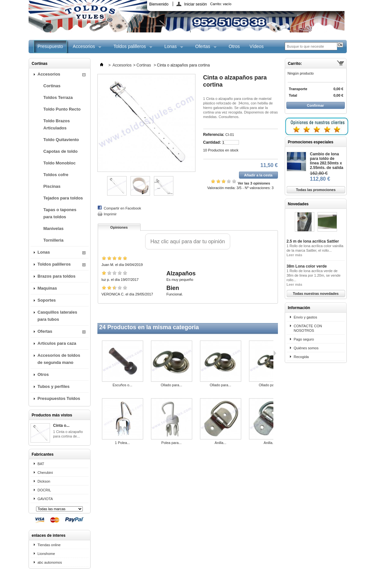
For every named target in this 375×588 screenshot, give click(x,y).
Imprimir (110, 214)
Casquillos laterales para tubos (57, 316)
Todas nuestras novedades (316, 294)
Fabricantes (43, 454)
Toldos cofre (56, 175)
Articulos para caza (57, 343)
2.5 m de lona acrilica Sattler (313, 241)
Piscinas (52, 186)
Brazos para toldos (57, 276)
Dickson (44, 481)
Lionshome (46, 554)
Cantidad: (212, 142)
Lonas (171, 48)
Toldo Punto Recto (62, 109)
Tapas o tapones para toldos (60, 213)
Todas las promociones (316, 190)
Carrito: (221, 4)
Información (299, 308)
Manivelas (54, 228)
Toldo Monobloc (60, 163)
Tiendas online (49, 545)
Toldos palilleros (131, 48)
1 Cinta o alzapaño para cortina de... (68, 434)
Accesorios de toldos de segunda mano (59, 359)
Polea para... (171, 443)
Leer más (294, 255)
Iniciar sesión (195, 4)
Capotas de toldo (61, 151)
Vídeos (256, 46)
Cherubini (45, 473)
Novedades (298, 204)
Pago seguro (304, 339)
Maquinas (47, 288)
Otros (234, 46)
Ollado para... (171, 385)
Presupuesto (50, 46)
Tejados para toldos (63, 198)
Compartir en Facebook (123, 208)
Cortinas (52, 86)
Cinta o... (62, 426)
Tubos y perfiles (54, 386)
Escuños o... (123, 385)
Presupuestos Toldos (59, 398)
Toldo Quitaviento (61, 140)
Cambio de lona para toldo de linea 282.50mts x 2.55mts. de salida (327, 161)
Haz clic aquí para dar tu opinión (187, 241)
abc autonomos (50, 562)
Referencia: (214, 135)
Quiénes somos (306, 348)
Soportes (47, 300)
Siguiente (275, 353)
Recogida (301, 357)
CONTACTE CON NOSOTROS (308, 328)
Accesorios (85, 48)
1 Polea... (122, 443)
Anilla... (220, 443)
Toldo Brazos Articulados (57, 124)
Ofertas (203, 48)
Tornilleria (54, 240)
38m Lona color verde (307, 266)
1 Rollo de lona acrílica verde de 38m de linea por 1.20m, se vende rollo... (314, 275)
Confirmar (315, 105)
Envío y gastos (306, 317)
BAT (41, 464)
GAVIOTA (45, 499)
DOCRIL (44, 490)
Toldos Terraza (58, 97)
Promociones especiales (311, 142)
